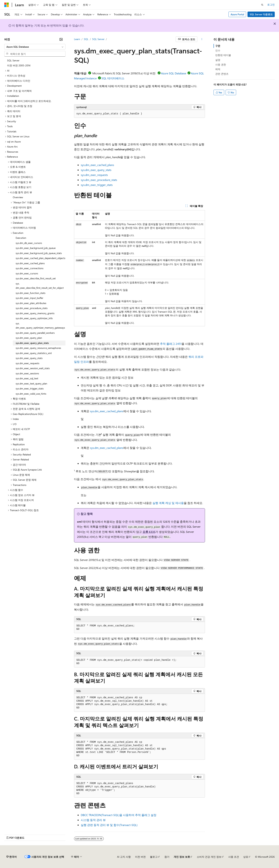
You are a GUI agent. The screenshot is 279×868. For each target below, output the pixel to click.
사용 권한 (221, 64)
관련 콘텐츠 (222, 74)
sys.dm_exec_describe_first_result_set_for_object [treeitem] (40, 286)
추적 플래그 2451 (171, 344)
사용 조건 (234, 857)
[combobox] (35, 47)
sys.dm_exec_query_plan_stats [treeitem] (32, 343)
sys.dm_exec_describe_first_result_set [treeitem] (36, 278)
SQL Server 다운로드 (261, 14)
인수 (218, 50)
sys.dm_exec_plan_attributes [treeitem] (31, 303)
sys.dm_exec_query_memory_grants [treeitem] (35, 313)
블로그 (154, 857)
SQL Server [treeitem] (13, 60)
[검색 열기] (262, 5)
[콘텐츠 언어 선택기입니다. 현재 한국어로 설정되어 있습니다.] (12, 857)
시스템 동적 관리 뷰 (93, 820)
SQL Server (98, 39)
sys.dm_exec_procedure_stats (99, 180)
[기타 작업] (202, 39)
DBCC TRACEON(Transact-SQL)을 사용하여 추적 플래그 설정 (119, 815)
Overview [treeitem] (18, 197)
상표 (246, 857)
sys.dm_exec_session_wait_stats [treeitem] (33, 368)
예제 (218, 69)
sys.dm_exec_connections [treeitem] (30, 268)
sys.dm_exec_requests (94, 175)
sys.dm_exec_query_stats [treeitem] (29, 358)
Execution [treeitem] (21, 238)
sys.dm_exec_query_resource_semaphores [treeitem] (38, 348)
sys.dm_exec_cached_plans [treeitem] (30, 263)
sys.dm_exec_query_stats (96, 170)
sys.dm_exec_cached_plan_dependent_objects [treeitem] (40, 258)
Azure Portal (237, 14)
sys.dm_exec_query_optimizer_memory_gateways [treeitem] (40, 326)
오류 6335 (149, 532)
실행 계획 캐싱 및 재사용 (168, 503)
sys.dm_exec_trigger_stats (97, 185)
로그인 (271, 5)
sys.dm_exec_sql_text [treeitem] (27, 378)
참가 (167, 857)
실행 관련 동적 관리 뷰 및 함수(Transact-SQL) (109, 825)
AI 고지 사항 (124, 857)
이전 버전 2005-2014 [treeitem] (19, 65)
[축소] (61, 39)
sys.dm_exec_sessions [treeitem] (27, 373)
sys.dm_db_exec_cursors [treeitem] (29, 243)
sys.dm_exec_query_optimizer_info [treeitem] (34, 318)
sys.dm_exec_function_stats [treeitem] (31, 293)
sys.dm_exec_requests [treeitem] (27, 363)
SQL (86, 39)
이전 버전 (140, 857)
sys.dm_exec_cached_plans (97, 165)
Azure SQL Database (174, 73)
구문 (218, 46)
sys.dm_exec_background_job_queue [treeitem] (36, 248)
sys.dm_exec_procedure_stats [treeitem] (32, 308)
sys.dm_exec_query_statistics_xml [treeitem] (34, 353)
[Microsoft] (7, 5)
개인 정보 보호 (182, 857)
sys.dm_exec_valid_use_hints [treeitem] (31, 394)
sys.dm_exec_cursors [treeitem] (27, 273)
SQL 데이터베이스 (113, 78)
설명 (218, 60)
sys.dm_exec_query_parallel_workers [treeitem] (35, 333)
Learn (77, 39)
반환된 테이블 (223, 55)
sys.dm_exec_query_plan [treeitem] (29, 338)
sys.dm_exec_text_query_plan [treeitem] (31, 383)
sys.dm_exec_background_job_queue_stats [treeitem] (39, 253)
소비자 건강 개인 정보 (209, 857)
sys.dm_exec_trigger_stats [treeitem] (30, 388)
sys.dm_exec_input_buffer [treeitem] (29, 298)
